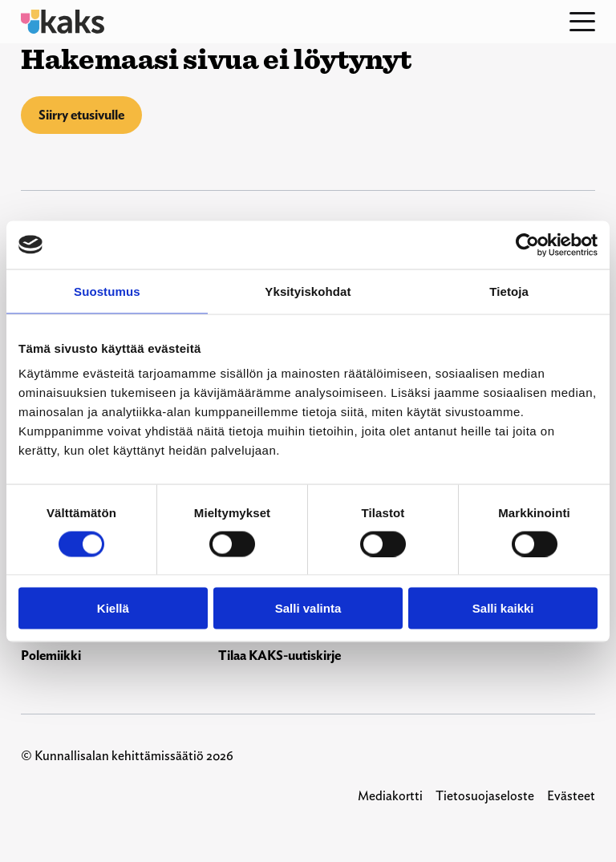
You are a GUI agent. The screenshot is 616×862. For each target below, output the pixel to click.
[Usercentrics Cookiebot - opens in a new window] (527, 245)
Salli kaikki (503, 608)
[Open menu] (582, 22)
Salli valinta (308, 608)
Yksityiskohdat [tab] (308, 291)
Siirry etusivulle (81, 115)
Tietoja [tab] (509, 291)
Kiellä (113, 608)
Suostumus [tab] (107, 291)
